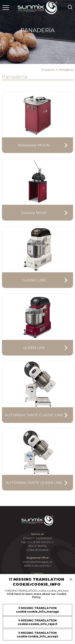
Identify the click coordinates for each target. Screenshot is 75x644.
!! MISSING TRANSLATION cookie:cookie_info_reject (37, 622)
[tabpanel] (37, 32)
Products (50, 70)
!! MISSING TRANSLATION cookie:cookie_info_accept (37, 635)
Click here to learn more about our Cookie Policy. (37, 595)
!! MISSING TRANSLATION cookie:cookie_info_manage (37, 610)
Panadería (66, 70)
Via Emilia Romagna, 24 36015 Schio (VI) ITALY (37, 564)
